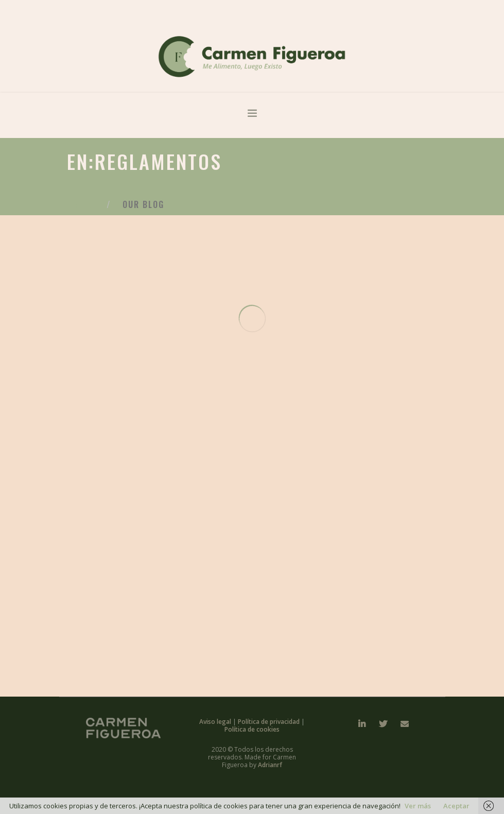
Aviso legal (216, 722)
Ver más (418, 806)
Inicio (83, 205)
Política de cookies (252, 729)
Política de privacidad (270, 722)
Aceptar (456, 806)
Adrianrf (270, 765)
